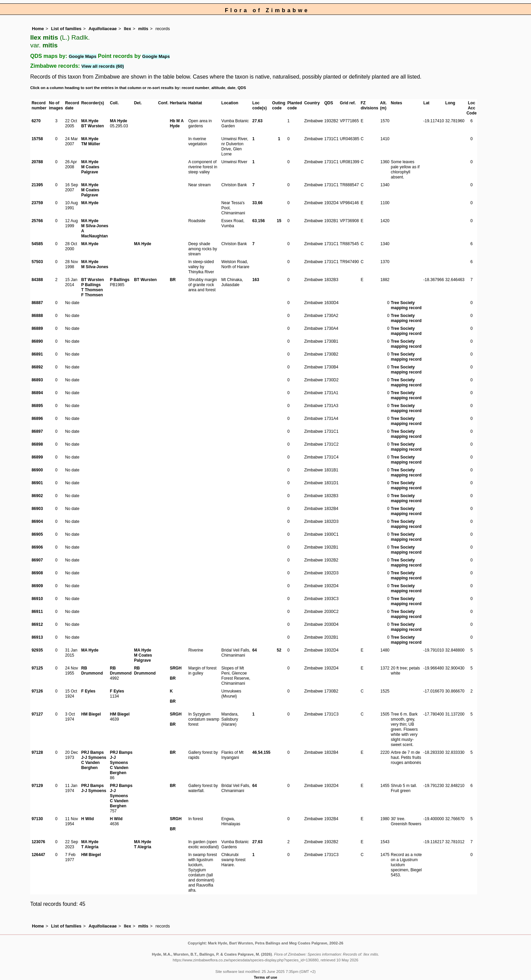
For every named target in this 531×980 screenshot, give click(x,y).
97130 (37, 819)
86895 (37, 406)
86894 (37, 393)
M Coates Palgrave (90, 169)
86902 (37, 496)
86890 (37, 341)
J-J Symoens (94, 758)
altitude (218, 88)
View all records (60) (103, 66)
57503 (37, 262)
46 (254, 752)
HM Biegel (91, 714)
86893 (37, 380)
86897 (37, 431)
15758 (37, 139)
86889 (37, 328)
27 (254, 121)
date (232, 88)
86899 (37, 457)
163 (256, 280)
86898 (37, 444)
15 (279, 221)
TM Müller (91, 144)
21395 (37, 185)
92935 (37, 650)
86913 (37, 637)
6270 (36, 121)
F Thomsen (92, 295)
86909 (37, 586)
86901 (37, 483)
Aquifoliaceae (102, 29)
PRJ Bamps (93, 752)
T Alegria (90, 847)
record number (195, 88)
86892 (37, 367)
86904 (37, 521)
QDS (242, 88)
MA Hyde (90, 121)
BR (173, 280)
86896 (37, 419)
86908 (37, 573)
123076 (38, 842)
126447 (38, 855)
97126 (37, 691)
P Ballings (91, 285)
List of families (66, 29)
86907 (37, 560)
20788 (37, 162)
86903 (37, 509)
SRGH (176, 668)
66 (260, 203)
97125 (37, 668)
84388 (37, 280)
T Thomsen (92, 290)
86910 (37, 599)
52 (279, 650)
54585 (37, 244)
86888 (37, 316)
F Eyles (88, 691)
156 (261, 221)
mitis (143, 29)
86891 (37, 354)
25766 (37, 221)
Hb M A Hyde (176, 123)
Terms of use (266, 977)
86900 (37, 470)
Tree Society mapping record (406, 305)
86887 (37, 303)
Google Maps (83, 56)
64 (254, 650)
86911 (37, 612)
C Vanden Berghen (91, 765)
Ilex (128, 29)
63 (260, 121)
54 (260, 752)
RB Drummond (92, 671)
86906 (37, 547)
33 (254, 203)
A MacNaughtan (95, 233)
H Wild (88, 819)
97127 (37, 714)
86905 (37, 534)
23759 (37, 203)
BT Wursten (93, 126)
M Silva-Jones (95, 226)
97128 (37, 752)
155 (267, 752)
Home (38, 29)
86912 (37, 624)
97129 (37, 786)
